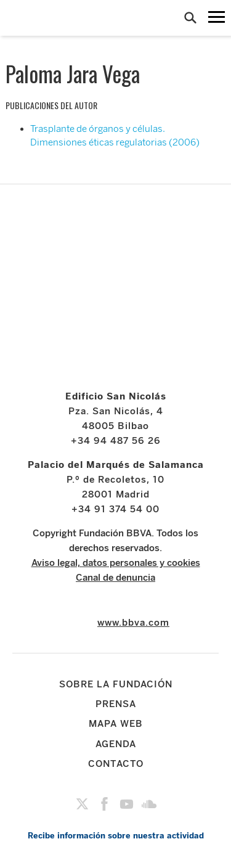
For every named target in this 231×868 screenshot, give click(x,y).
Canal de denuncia (115, 578)
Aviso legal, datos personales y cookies (116, 563)
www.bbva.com (133, 623)
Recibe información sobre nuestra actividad (116, 836)
